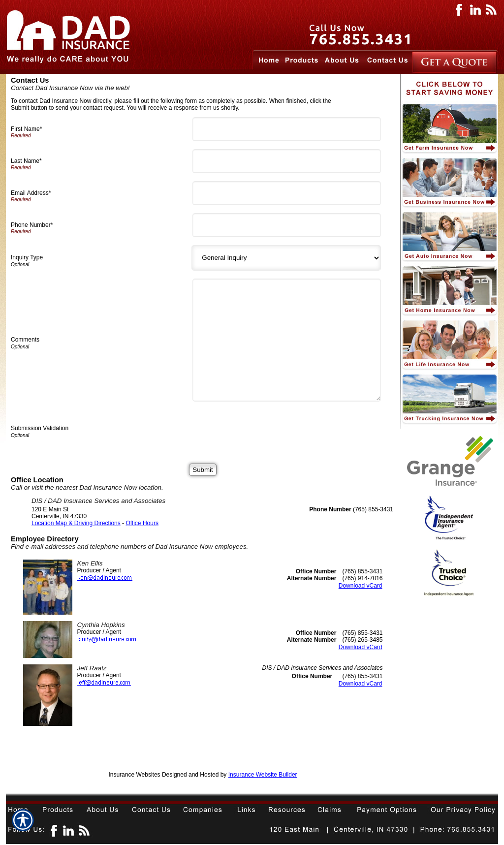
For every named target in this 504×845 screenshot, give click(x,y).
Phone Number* (32, 225)
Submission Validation (40, 428)
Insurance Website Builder (263, 775)
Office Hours (142, 523)
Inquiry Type (27, 257)
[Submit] (203, 470)
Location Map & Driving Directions (76, 523)
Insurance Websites (134, 775)
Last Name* (26, 161)
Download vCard (361, 586)
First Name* (26, 129)
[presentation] (271, 429)
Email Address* (31, 193)
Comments (25, 340)
